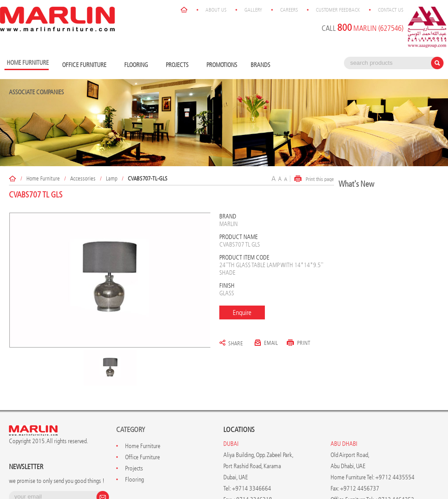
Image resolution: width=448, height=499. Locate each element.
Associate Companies (36, 39)
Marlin (228, 170)
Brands (263, 12)
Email (266, 289)
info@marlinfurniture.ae (265, 457)
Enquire (242, 259)
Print (299, 289)
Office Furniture (86, 12)
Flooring (138, 12)
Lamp (112, 125)
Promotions (222, 11)
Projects (179, 12)
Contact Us (426, 481)
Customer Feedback (374, 481)
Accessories (83, 125)
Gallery (289, 481)
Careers (325, 481)
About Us (252, 481)
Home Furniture (43, 125)
